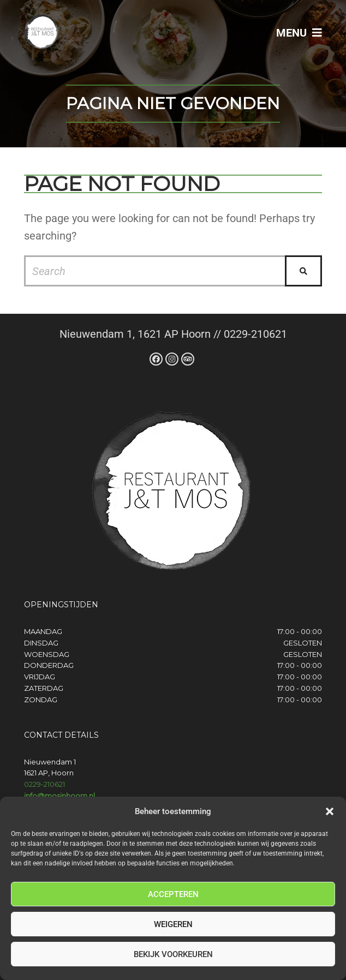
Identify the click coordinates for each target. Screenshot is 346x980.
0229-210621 (44, 784)
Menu (299, 33)
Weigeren (173, 924)
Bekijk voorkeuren (173, 954)
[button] (330, 811)
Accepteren (173, 894)
